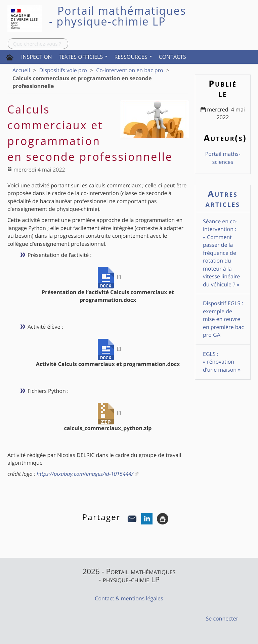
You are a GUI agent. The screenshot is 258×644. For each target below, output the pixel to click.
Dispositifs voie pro (63, 70)
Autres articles (223, 199)
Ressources (133, 57)
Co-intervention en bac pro (130, 70)
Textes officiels (83, 57)
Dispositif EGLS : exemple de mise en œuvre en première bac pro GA (223, 319)
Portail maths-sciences (223, 158)
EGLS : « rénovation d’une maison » (222, 362)
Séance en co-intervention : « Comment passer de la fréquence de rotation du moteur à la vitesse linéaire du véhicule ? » (221, 253)
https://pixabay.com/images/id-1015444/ (85, 474)
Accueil (21, 70)
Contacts (173, 57)
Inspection (37, 57)
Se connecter (222, 618)
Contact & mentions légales (129, 598)
